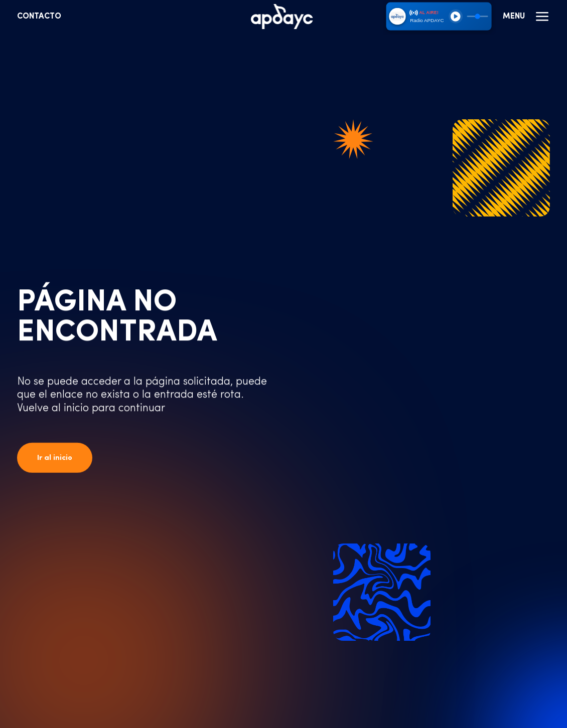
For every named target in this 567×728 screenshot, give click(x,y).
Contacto (39, 17)
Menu (526, 17)
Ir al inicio (55, 458)
